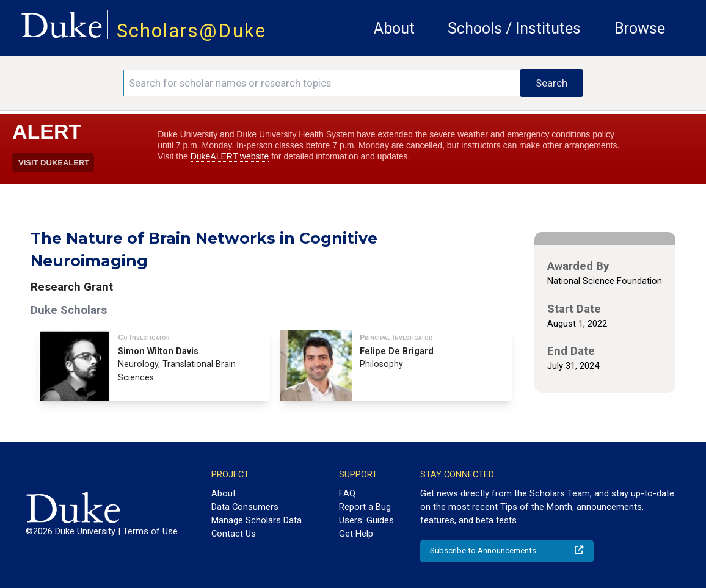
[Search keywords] (322, 83)
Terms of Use (150, 531)
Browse (640, 28)
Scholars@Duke (191, 31)
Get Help (356, 534)
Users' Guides (366, 520)
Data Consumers (245, 507)
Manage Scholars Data (257, 520)
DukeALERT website (230, 156)
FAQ (347, 493)
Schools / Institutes (514, 28)
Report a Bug (365, 507)
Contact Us (234, 534)
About (394, 28)
